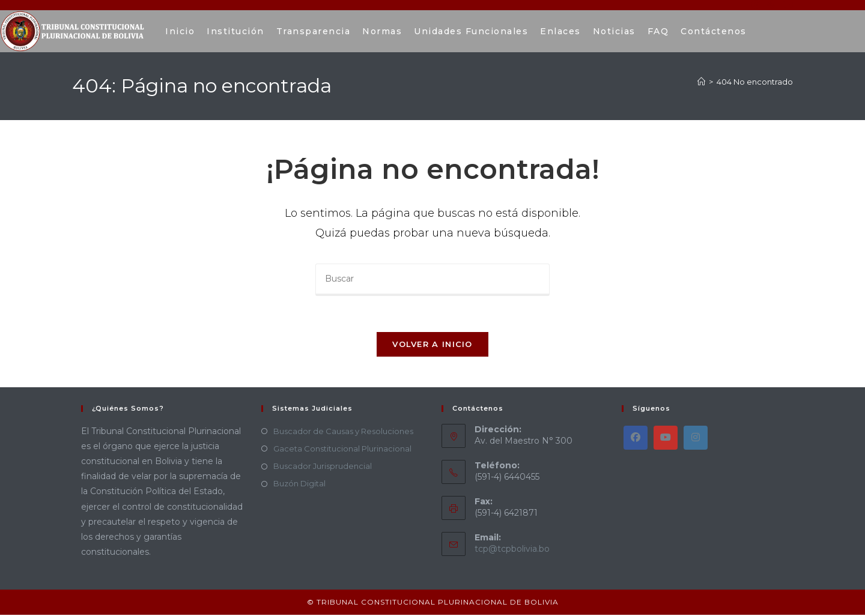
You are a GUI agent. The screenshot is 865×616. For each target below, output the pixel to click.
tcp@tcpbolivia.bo (512, 550)
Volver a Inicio (432, 345)
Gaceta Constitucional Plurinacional (342, 449)
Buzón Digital (299, 485)
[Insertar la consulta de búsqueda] (432, 280)
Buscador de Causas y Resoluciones (343, 432)
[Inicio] (701, 82)
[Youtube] (666, 438)
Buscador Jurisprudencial (323, 467)
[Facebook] (636, 438)
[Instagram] (696, 438)
